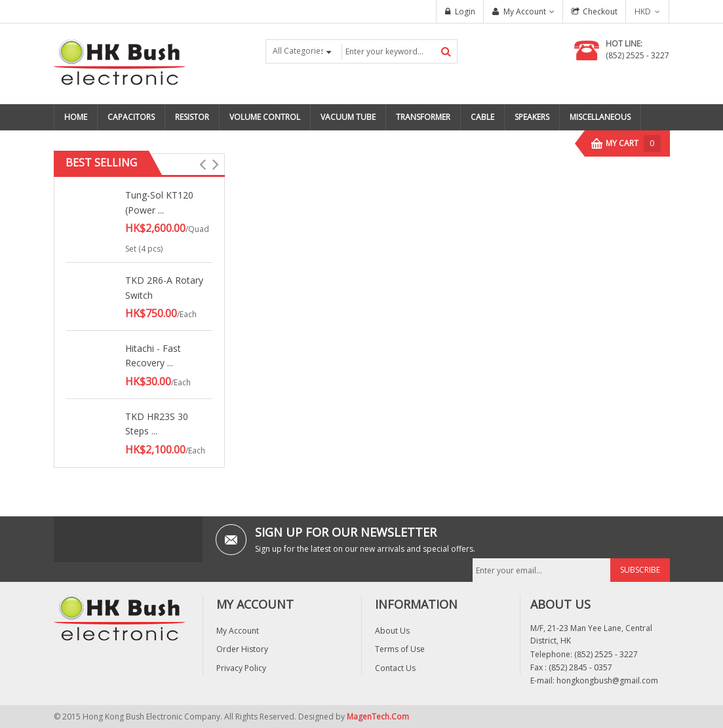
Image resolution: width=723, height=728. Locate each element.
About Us (392, 631)
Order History (242, 649)
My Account (525, 11)
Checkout (600, 11)
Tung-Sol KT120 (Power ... (159, 202)
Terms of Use (400, 649)
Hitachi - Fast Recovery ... (153, 355)
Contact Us (395, 668)
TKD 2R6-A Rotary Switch (164, 287)
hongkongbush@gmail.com (607, 680)
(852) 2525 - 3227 (637, 55)
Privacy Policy (241, 668)
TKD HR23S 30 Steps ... (157, 424)
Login (465, 11)
